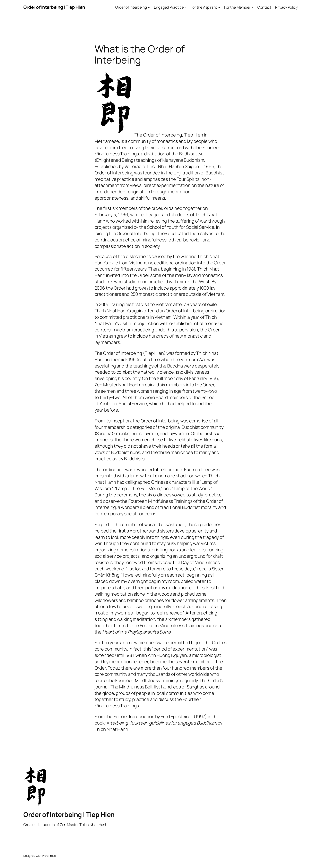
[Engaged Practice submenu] (186, 7)
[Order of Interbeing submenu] (149, 7)
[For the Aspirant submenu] (219, 7)
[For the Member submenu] (252, 7)
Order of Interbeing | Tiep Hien (54, 7)
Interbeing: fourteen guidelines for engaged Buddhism (162, 723)
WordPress (49, 856)
